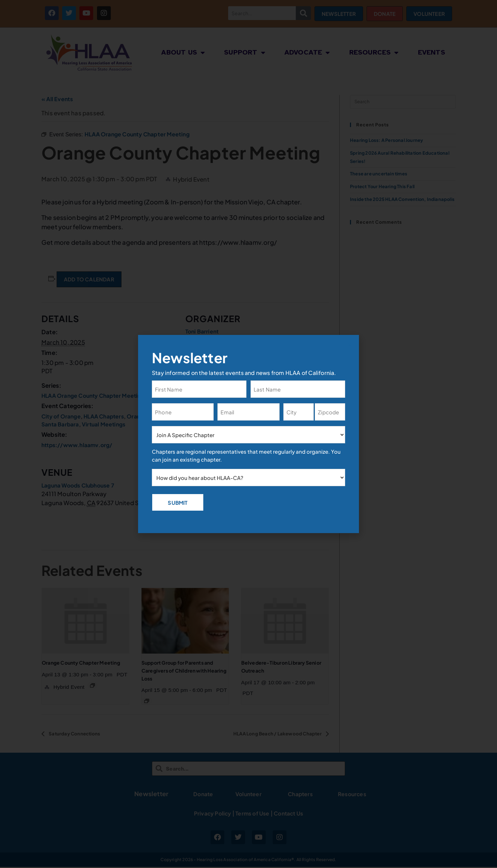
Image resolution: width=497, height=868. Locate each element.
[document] (248, 434)
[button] (349, 344)
